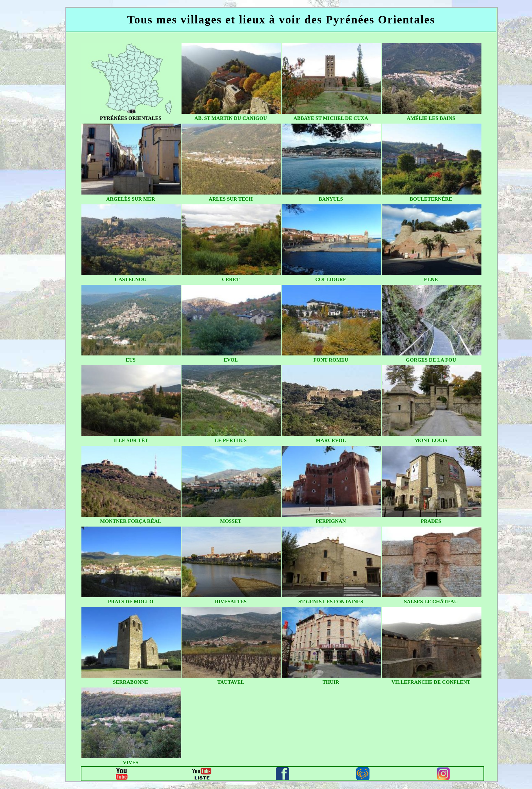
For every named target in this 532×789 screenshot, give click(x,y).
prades (431, 521)
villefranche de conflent (431, 682)
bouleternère (431, 199)
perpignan (331, 521)
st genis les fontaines (331, 602)
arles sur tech (231, 199)
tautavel (231, 682)
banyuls (331, 199)
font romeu (331, 360)
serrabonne (131, 682)
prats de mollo (131, 602)
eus (130, 360)
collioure (331, 279)
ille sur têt (130, 440)
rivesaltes (231, 602)
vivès (131, 763)
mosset (231, 521)
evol (231, 360)
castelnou (130, 279)
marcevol (331, 440)
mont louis (431, 440)
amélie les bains (431, 118)
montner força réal (131, 521)
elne (431, 279)
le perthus (231, 440)
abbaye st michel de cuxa (331, 118)
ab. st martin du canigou (231, 118)
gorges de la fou (431, 360)
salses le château (431, 602)
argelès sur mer (131, 199)
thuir (331, 682)
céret (231, 279)
